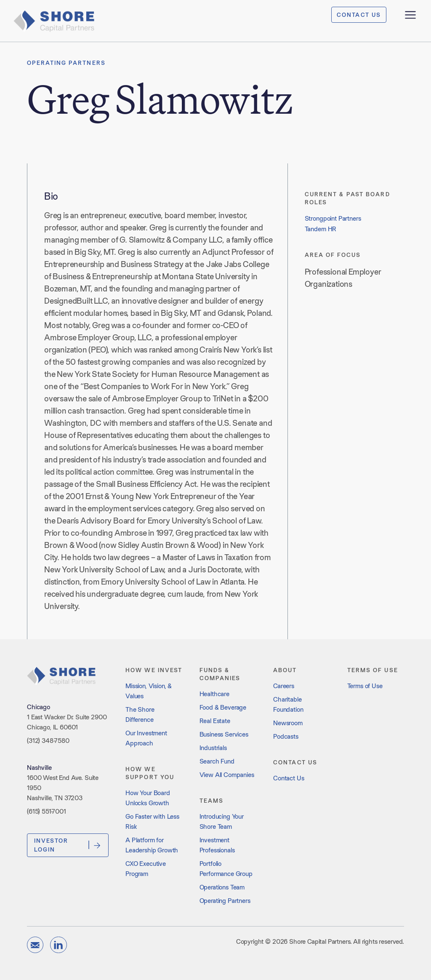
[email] (35, 945)
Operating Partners (66, 63)
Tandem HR (321, 229)
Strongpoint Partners (333, 218)
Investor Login (68, 845)
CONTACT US (359, 15)
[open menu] (410, 15)
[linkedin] (58, 945)
